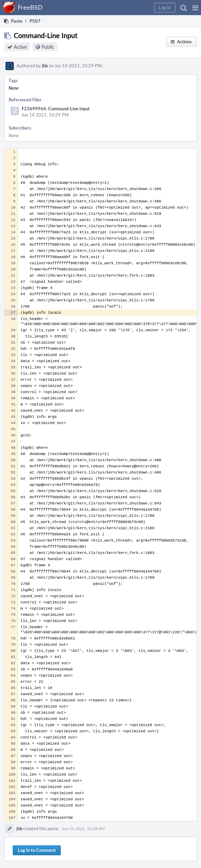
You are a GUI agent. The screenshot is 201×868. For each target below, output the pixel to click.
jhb (45, 66)
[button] (195, 8)
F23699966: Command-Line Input (56, 109)
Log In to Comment (37, 850)
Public (48, 47)
